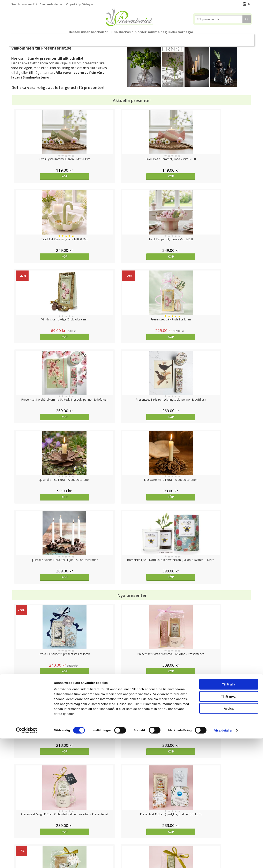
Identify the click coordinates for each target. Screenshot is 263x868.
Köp (41, 176)
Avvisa (229, 838)
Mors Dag (42, 39)
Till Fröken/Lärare (67, 39)
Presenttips (138, 39)
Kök (174, 39)
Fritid (190, 39)
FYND (239, 39)
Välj (161, 605)
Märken (224, 39)
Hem (159, 39)
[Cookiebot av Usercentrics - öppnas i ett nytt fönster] (27, 860)
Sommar (91, 39)
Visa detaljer (223, 860)
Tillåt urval (229, 826)
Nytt (23, 39)
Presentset (113, 39)
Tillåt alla (229, 814)
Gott (206, 39)
